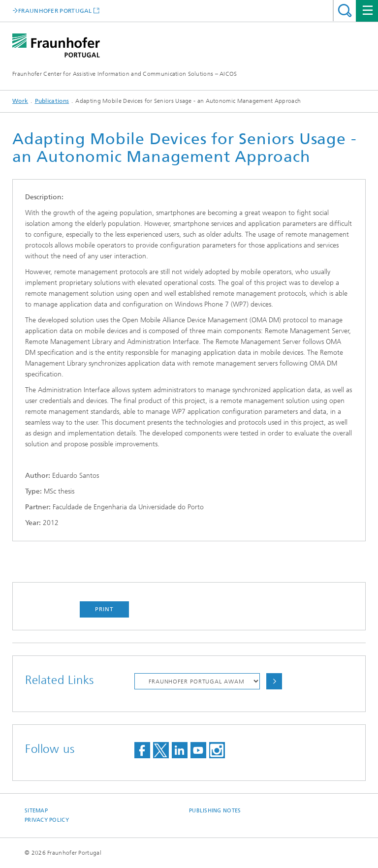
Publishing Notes (215, 811)
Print (104, 609)
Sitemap (36, 811)
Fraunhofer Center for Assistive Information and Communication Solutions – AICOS (125, 74)
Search (345, 11)
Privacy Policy (47, 820)
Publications (52, 101)
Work (20, 101)
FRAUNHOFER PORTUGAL (55, 11)
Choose (274, 681)
